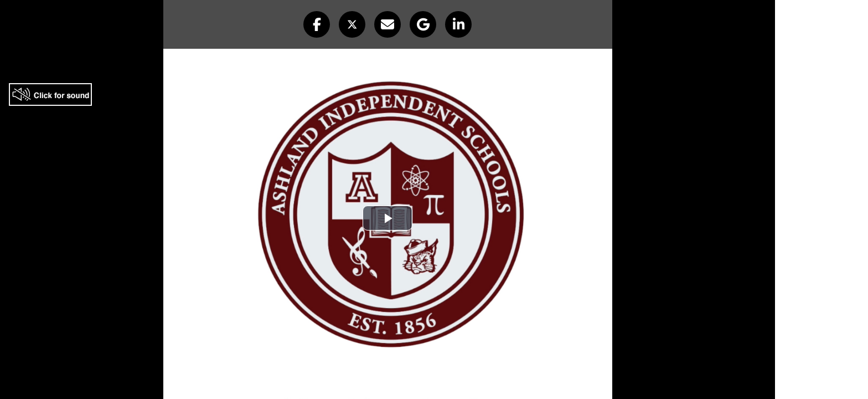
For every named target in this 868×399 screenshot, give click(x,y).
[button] (317, 24)
